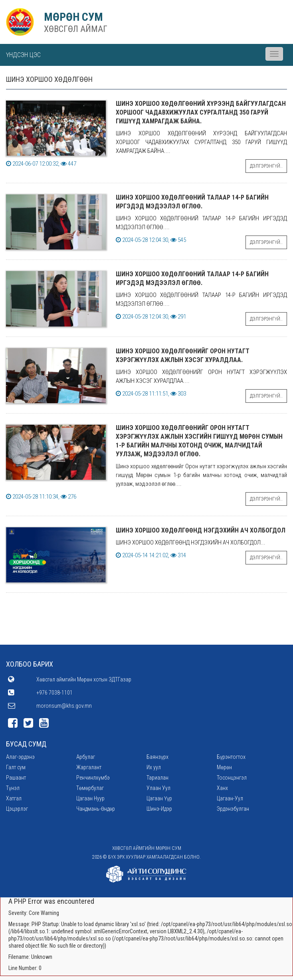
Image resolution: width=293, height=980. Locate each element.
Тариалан (157, 778)
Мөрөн (224, 767)
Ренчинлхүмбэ (93, 778)
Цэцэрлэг (17, 809)
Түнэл (13, 788)
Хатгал (14, 798)
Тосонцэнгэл (232, 778)
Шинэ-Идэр (159, 809)
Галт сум (16, 767)
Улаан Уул (158, 788)
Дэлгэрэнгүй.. (266, 166)
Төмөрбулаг (90, 788)
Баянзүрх (157, 757)
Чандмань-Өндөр (96, 809)
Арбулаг (86, 757)
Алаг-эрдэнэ (20, 757)
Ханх (222, 788)
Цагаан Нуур (90, 798)
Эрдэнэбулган (233, 809)
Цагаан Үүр (159, 798)
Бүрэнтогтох (231, 757)
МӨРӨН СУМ (73, 17)
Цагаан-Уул (230, 798)
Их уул (154, 767)
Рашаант (16, 778)
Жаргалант (89, 767)
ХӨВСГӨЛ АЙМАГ (76, 29)
